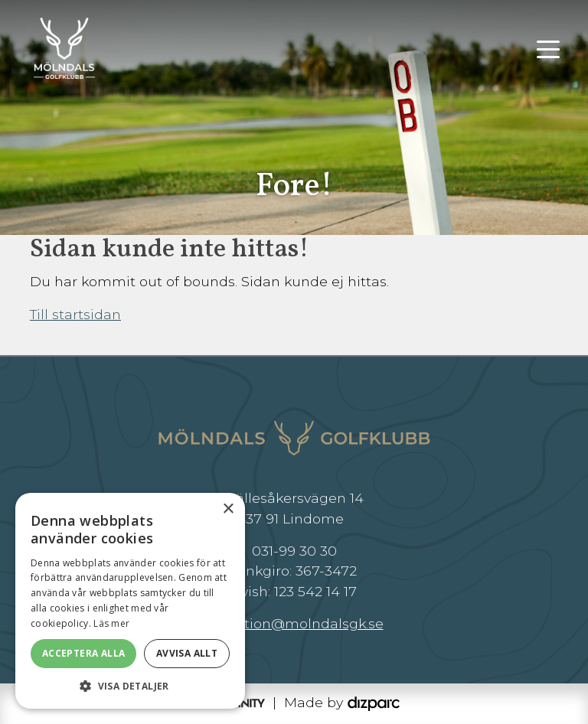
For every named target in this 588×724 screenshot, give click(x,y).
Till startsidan (75, 314)
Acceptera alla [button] (84, 653)
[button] (130, 686)
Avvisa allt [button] (187, 653)
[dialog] (130, 601)
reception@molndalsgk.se (294, 623)
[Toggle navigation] (548, 48)
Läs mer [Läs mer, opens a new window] (111, 623)
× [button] (228, 509)
